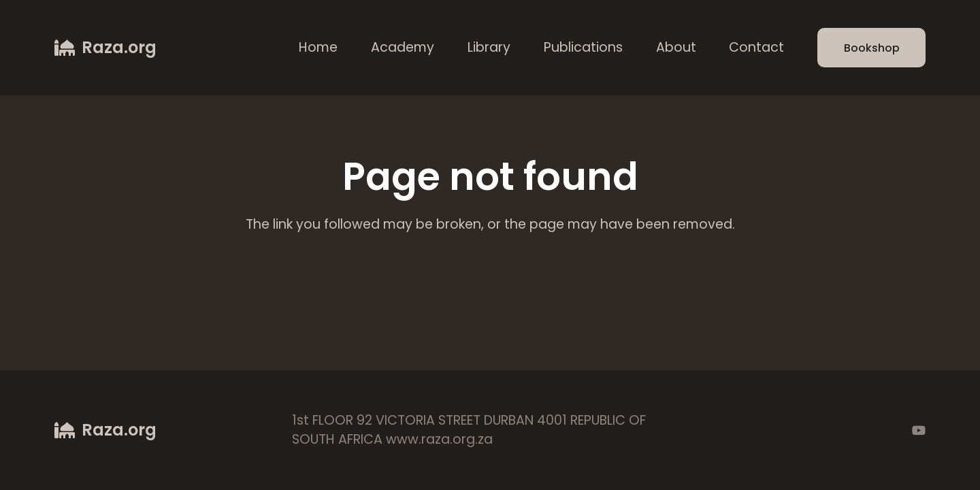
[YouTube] (919, 430)
